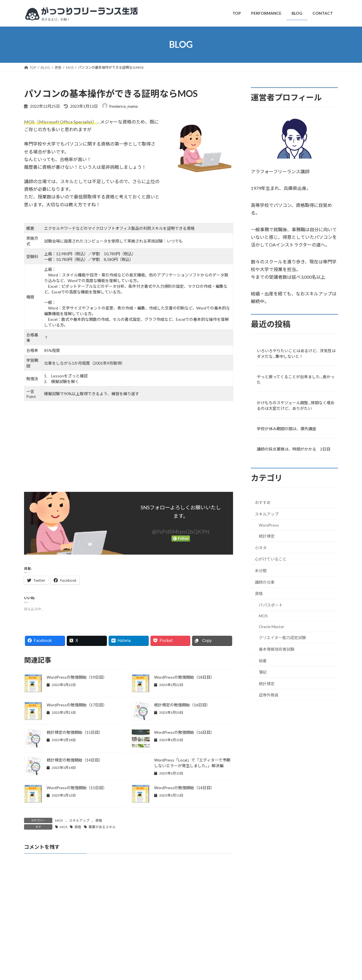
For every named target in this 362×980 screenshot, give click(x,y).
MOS (59, 820)
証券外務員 (269, 695)
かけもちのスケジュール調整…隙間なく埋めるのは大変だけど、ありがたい (296, 405)
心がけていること (271, 559)
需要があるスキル (102, 827)
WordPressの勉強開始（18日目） (184, 677)
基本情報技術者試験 (277, 649)
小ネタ (261, 547)
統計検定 (267, 536)
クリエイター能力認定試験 (282, 638)
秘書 (263, 660)
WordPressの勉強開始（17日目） (77, 705)
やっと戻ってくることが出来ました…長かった (296, 379)
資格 (99, 820)
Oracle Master (271, 626)
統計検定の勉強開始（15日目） (75, 732)
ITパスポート (271, 605)
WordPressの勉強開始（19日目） (77, 677)
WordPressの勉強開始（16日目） (184, 732)
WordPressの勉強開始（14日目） (184, 788)
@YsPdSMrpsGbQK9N (181, 531)
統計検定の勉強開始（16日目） (182, 705)
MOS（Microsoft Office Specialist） (60, 122)
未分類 (261, 571)
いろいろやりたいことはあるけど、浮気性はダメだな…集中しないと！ (296, 353)
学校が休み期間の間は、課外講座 (286, 429)
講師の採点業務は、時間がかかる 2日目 (294, 449)
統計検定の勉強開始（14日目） (75, 760)
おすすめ (263, 502)
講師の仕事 (265, 582)
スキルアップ (79, 820)
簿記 (263, 672)
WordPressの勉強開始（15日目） (77, 788)
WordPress (269, 525)
